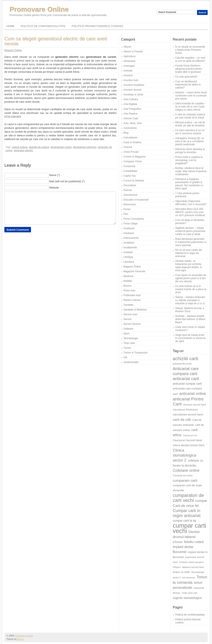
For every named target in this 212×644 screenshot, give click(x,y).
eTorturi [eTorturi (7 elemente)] (178, 542)
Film (126, 214)
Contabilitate (130, 171)
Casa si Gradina (132, 142)
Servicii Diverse (132, 324)
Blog (126, 133)
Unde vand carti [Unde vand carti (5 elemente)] (190, 593)
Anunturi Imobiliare (134, 85)
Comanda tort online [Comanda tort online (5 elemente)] (183, 475)
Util (125, 357)
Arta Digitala (130, 104)
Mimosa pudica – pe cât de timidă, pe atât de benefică (190, 124)
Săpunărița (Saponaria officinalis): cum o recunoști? (191, 203)
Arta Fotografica (132, 109)
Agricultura (129, 56)
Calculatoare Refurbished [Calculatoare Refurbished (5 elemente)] (185, 410)
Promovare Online (39, 9)
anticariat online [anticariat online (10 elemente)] (193, 393)
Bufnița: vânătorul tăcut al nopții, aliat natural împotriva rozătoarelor (191, 171)
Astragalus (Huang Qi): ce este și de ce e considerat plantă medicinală (190, 141)
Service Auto (130, 314)
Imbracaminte (131, 238)
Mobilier (128, 281)
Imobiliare (129, 243)
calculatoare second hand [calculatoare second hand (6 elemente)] (188, 414)
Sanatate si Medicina (135, 310)
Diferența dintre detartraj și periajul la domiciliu (190, 151)
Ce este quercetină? (186, 77)
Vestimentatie (131, 362)
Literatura (129, 262)
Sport (126, 334)
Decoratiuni (130, 185)
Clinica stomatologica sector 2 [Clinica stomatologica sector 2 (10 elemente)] (184, 455)
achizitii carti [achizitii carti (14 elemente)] (185, 359)
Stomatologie (131, 338)
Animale (128, 71)
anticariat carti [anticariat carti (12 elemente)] (186, 379)
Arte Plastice (130, 114)
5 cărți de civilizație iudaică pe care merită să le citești (190, 116)
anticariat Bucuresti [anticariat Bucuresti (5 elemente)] (182, 364)
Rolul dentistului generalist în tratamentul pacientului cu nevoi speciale (191, 242)
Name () (55, 175)
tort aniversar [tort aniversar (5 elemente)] (189, 578)
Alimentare (129, 61)
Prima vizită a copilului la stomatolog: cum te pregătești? (189, 160)
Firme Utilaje (130, 224)
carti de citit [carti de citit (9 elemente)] (182, 420)
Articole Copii (131, 118)
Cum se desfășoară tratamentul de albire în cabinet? (188, 85)
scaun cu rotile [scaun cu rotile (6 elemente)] (181, 572)
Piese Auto (129, 291)
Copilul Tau (130, 176)
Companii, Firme (133, 161)
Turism (127, 348)
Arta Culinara (131, 99)
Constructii (129, 166)
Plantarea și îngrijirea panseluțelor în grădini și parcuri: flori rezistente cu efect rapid (189, 184)
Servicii (128, 319)
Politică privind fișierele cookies (98, 26)
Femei (127, 209)
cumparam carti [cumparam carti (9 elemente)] (185, 480)
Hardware (129, 233)
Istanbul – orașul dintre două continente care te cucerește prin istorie (191, 96)
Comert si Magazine (135, 157)
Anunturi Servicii (132, 90)
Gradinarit (129, 228)
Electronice (130, 204)
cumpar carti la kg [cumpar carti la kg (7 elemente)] (184, 521)
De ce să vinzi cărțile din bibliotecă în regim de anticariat (189, 253)
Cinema (128, 147)
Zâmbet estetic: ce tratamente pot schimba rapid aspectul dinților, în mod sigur (189, 266)
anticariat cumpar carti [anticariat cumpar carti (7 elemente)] (187, 384)
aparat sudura (20, 147)
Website (54, 188)
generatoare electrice (85, 147)
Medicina (128, 276)
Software (128, 329)
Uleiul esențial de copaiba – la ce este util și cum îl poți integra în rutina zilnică (190, 107)
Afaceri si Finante (133, 52)
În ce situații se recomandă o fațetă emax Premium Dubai (190, 50)
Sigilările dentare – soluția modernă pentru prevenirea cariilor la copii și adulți (190, 231)
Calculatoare (130, 138)
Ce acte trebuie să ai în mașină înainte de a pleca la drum (191, 289)
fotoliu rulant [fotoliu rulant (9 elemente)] (194, 542)
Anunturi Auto (131, 80)
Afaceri (127, 47)
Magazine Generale (134, 271)
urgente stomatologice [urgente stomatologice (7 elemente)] (187, 598)
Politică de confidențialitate (43, 26)
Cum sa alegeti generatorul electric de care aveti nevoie (56, 41)
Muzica (127, 286)
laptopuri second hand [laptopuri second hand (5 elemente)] (193, 567)
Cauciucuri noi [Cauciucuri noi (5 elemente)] (190, 435)
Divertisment (130, 195)
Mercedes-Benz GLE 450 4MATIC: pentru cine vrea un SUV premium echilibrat (190, 212)
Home (10, 26)
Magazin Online (13, 50)
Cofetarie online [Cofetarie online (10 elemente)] (186, 470)
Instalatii (128, 252)
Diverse (128, 190)
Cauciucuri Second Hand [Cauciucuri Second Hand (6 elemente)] (187, 440)
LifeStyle (128, 257)
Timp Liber (129, 343)
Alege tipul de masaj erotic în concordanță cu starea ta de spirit (190, 338)
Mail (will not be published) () (67, 181)
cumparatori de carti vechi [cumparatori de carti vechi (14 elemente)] (188, 498)
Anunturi (128, 75)
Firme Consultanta (134, 219)
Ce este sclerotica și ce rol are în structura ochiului (190, 132)
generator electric (23, 150)
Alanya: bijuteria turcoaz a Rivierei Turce (190, 310)
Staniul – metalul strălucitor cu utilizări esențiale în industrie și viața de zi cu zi (190, 300)
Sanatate (128, 305)
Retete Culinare (132, 300)
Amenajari (129, 66)
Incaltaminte (130, 248)
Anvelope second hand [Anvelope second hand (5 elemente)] (195, 405)
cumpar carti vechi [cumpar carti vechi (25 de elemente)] (189, 528)
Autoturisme (130, 128)
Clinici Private (131, 152)
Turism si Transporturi (136, 353)
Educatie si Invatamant (136, 200)
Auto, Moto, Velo (133, 123)
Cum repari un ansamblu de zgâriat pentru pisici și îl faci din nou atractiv (191, 278)
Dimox (20, 639)
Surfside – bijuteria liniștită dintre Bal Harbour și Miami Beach (190, 319)
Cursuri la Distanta (134, 181)
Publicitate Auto (132, 295)
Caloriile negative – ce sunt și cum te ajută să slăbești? (190, 59)
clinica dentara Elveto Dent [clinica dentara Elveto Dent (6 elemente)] (188, 445)
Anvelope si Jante (133, 95)
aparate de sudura (39, 147)
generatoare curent (61, 147)
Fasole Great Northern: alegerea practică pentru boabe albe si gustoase (189, 69)
